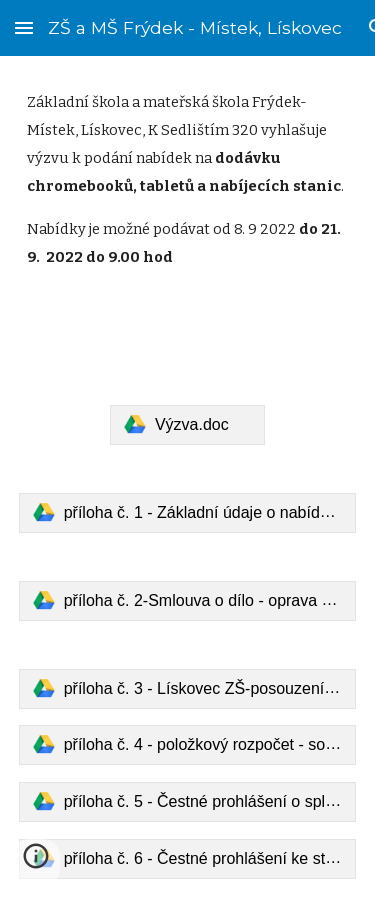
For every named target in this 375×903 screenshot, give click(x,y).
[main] (188, 218)
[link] (187, 425)
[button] (24, 27)
